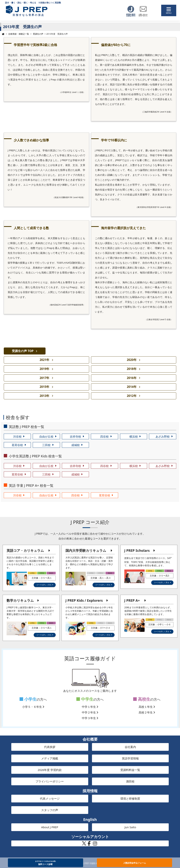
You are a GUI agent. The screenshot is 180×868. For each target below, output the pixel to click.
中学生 (85, 699)
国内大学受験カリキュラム (86, 550)
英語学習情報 (130, 758)
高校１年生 (147, 707)
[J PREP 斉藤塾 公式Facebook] (89, 844)
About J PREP (50, 827)
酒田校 (130, 781)
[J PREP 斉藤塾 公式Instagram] (95, 844)
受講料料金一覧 (130, 770)
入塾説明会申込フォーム (135, 863)
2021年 (45, 360)
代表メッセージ (50, 798)
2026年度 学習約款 (50, 770)
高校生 (142, 699)
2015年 (45, 387)
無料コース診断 (45, 863)
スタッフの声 (50, 810)
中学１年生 (90, 707)
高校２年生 (147, 712)
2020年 (132, 360)
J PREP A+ (132, 600)
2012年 (132, 396)
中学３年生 (90, 718)
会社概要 (90, 739)
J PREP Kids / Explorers (84, 600)
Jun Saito (130, 827)
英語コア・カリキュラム (25, 550)
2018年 (132, 369)
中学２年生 (90, 712)
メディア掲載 (50, 758)
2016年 (132, 378)
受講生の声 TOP (23, 351)
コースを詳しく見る (44, 585)
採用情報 (90, 791)
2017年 (45, 378)
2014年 (132, 387)
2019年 (45, 369)
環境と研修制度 (130, 798)
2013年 (45, 396)
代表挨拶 (50, 747)
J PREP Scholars (137, 550)
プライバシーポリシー (50, 781)
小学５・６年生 (33, 707)
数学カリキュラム (20, 600)
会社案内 (130, 747)
